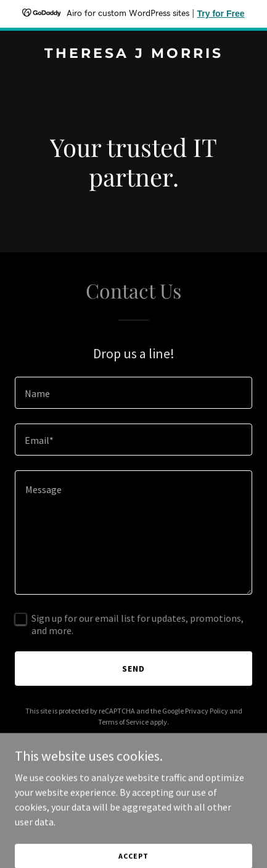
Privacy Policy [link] (207, 711)
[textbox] (133, 393)
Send (133, 669)
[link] (133, 54)
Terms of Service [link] (123, 722)
